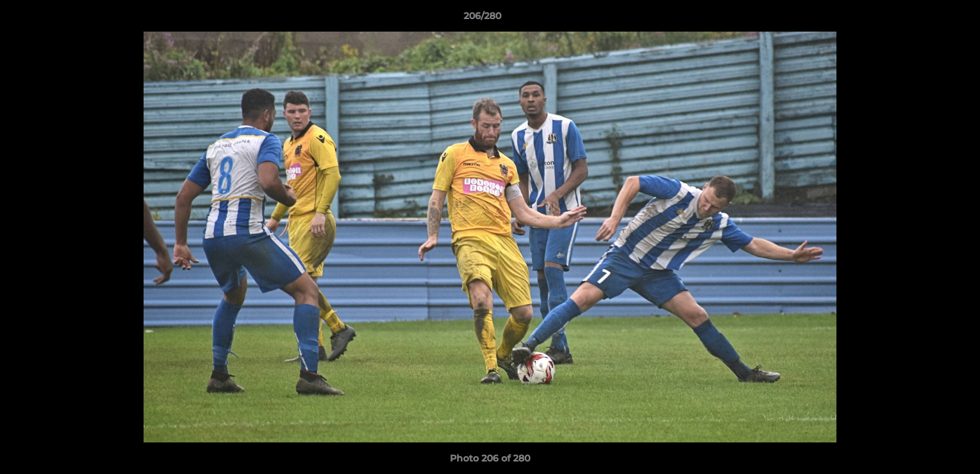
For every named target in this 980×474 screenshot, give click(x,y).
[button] (925, 19)
